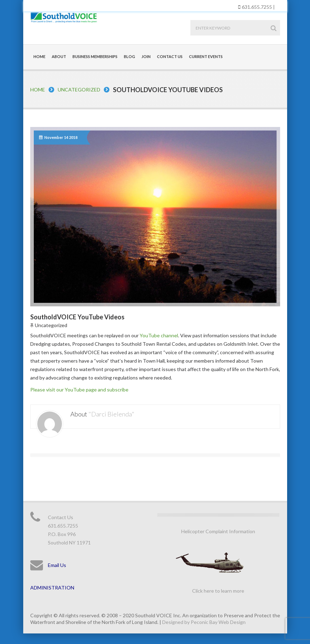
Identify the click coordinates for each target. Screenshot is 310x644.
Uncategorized (79, 90)
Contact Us (170, 56)
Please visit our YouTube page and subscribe (79, 390)
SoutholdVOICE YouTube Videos (77, 317)
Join (146, 56)
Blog (129, 56)
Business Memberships (95, 56)
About (59, 56)
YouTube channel (159, 335)
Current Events (206, 56)
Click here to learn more (218, 591)
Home (39, 56)
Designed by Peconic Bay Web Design (204, 622)
